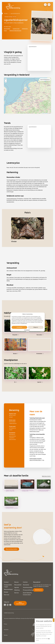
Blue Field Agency (31, 618)
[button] (6, 76)
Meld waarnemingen (20, 603)
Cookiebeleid (27, 330)
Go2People (18, 618)
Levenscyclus (16, 29)
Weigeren (36, 327)
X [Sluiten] (54, 620)
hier (49, 639)
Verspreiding (7, 29)
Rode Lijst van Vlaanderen (32, 276)
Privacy (5, 624)
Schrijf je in (38, 590)
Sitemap (6, 635)
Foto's (5, 31)
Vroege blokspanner (12, 195)
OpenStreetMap (46, 110)
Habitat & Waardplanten (15, 31)
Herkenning (25, 29)
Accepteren (19, 327)
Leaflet (43, 110)
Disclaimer (6, 630)
